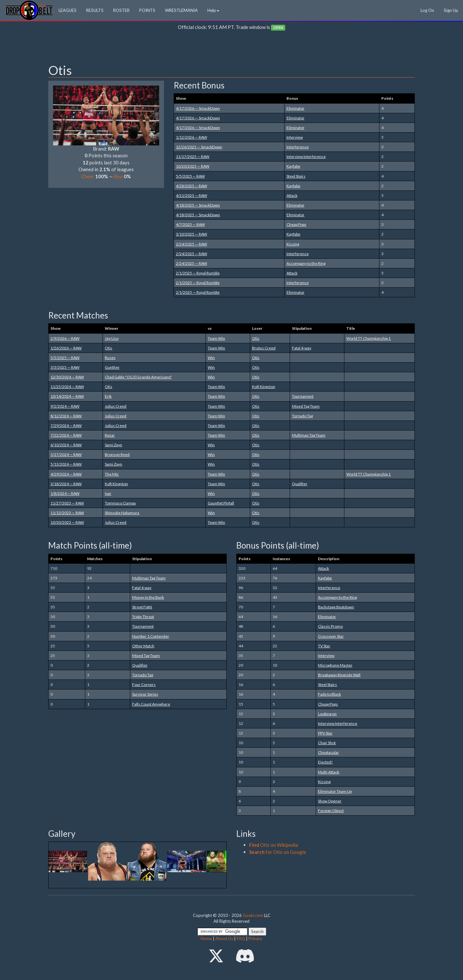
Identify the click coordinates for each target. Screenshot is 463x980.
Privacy (255, 938)
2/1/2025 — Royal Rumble (198, 273)
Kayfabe (293, 166)
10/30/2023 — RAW (67, 522)
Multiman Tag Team (309, 435)
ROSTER (121, 10)
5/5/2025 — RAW (190, 176)
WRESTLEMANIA (181, 10)
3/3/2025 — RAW (65, 367)
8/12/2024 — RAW (66, 416)
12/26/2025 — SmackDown (199, 147)
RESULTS (95, 10)
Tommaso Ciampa (120, 503)
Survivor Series (145, 694)
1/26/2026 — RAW (66, 348)
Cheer (88, 176)
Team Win (216, 338)
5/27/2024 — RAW (66, 454)
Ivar (108, 493)
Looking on (327, 714)
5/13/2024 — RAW (66, 464)
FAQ (241, 938)
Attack (292, 195)
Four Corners (144, 684)
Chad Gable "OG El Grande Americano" (138, 377)
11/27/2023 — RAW (67, 503)
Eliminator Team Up (335, 791)
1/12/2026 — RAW (191, 137)
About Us (224, 938)
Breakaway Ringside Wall (339, 675)
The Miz (112, 474)
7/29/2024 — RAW (66, 425)
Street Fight (142, 607)
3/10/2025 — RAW (191, 234)
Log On (427, 10)
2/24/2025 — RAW (191, 244)
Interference (298, 147)
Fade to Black (329, 694)
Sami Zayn (113, 445)
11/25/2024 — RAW (67, 387)
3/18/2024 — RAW (66, 484)
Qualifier (300, 484)
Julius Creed (116, 406)
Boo (118, 176)
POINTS (147, 10)
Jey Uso (112, 338)
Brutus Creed (264, 348)
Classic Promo (330, 626)
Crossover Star (331, 636)
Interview (295, 137)
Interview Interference (306, 157)
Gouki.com (253, 915)
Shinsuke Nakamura (122, 513)
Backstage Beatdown (336, 607)
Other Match (143, 646)
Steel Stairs (296, 176)
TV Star (324, 646)
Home (206, 938)
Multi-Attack (329, 772)
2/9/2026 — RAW (65, 338)
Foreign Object (331, 811)
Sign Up (451, 10)
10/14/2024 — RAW (67, 396)
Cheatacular (328, 752)
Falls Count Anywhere (151, 704)
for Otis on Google (278, 852)
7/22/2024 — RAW (66, 435)
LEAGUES (68, 10)
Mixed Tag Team (306, 406)
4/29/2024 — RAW (66, 474)
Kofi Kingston (264, 387)
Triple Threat (143, 617)
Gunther (112, 367)
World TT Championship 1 (368, 338)
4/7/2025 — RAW (190, 224)
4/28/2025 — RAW (191, 186)
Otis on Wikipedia (274, 845)
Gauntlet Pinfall (221, 503)
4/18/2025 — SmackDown (198, 205)
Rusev (110, 358)
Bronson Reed (117, 454)
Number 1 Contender (151, 636)
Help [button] (213, 10)
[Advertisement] (232, 49)
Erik (108, 396)
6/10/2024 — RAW (66, 445)
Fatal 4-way (302, 348)
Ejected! (325, 762)
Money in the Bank (148, 597)
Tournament (303, 396)
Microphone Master (335, 665)
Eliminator (295, 108)
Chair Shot (327, 743)
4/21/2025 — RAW (191, 195)
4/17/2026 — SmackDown (198, 108)
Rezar (110, 435)
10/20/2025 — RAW (193, 166)
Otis (256, 338)
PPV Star (325, 733)
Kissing (293, 244)
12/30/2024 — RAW (67, 377)
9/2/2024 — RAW (65, 406)
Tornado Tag (302, 416)
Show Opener (330, 801)
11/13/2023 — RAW (67, 513)
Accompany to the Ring (306, 263)
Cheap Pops (296, 224)
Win (211, 358)
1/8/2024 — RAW (65, 493)
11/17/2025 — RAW (193, 157)
